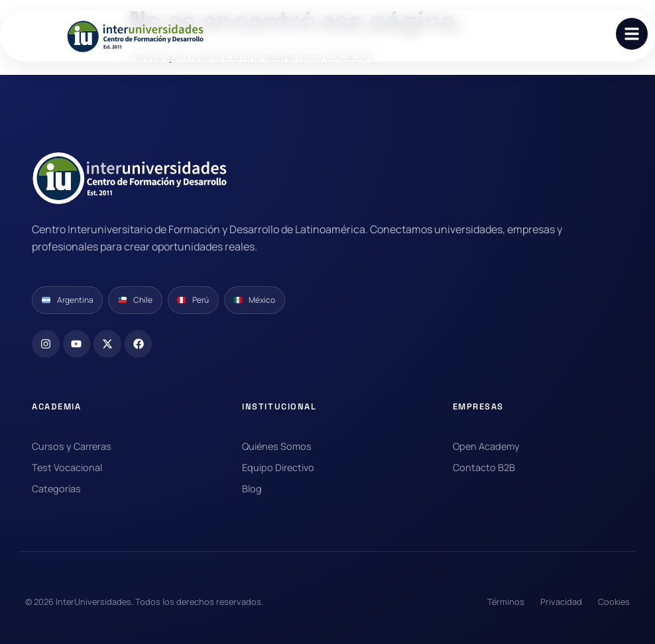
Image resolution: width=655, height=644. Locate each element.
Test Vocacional (67, 467)
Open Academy (486, 446)
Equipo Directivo (278, 467)
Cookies (614, 602)
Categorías (56, 489)
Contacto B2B (484, 467)
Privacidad (561, 602)
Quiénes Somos (277, 446)
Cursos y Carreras (72, 446)
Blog (252, 489)
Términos (506, 602)
